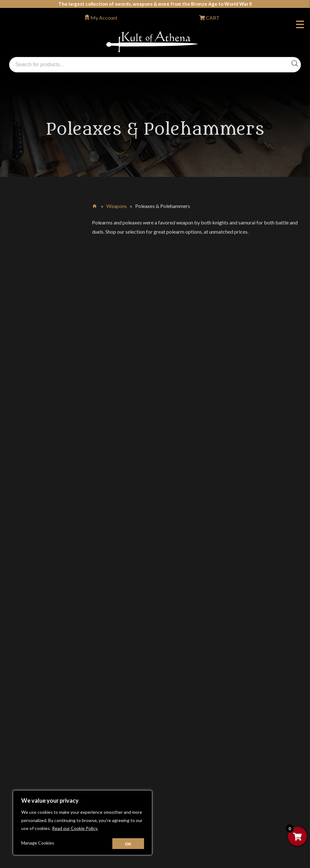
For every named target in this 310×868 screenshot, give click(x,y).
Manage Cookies (38, 843)
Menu (300, 25)
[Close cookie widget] (128, 844)
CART (212, 18)
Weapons (117, 206)
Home (95, 205)
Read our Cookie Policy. (75, 828)
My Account (104, 18)
